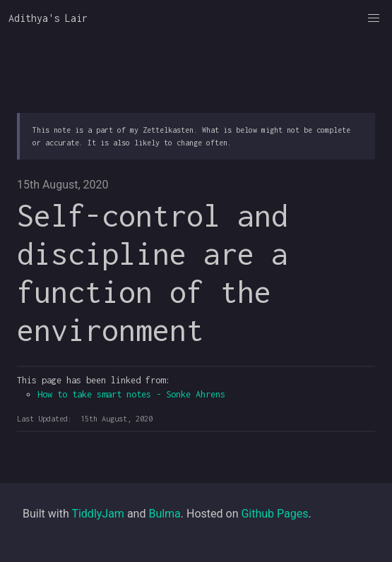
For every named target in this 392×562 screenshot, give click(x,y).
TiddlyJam (98, 514)
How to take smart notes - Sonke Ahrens (131, 394)
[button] (374, 18)
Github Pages (274, 514)
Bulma (164, 514)
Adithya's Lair (48, 18)
